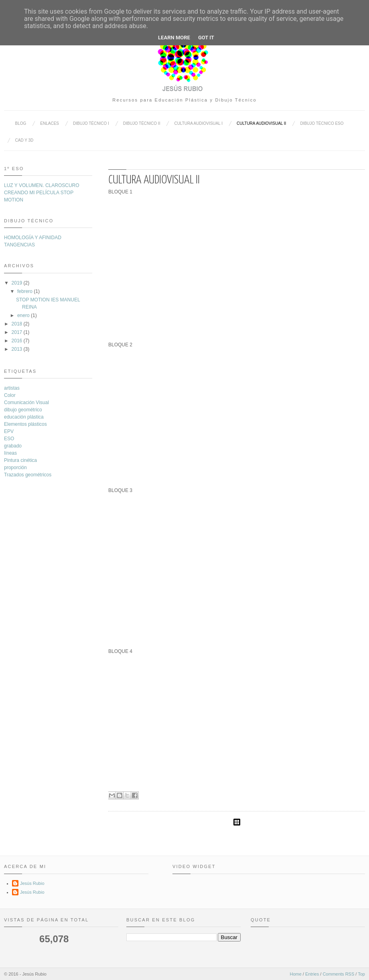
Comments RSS (338, 974)
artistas (12, 388)
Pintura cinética (20, 460)
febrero (25, 291)
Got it (206, 38)
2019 (17, 283)
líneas (10, 453)
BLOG (21, 123)
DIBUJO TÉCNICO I (91, 123)
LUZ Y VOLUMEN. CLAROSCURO (42, 185)
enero (23, 315)
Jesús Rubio (32, 883)
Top (361, 974)
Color (10, 395)
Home (295, 974)
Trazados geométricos (28, 475)
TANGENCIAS (19, 245)
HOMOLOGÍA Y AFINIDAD (33, 238)
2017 (17, 332)
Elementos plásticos (25, 424)
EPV (9, 431)
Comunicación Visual (26, 403)
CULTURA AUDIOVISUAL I (198, 123)
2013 (17, 349)
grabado (13, 446)
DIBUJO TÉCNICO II (142, 123)
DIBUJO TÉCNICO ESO (322, 123)
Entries (312, 974)
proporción (15, 468)
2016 (17, 341)
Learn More (174, 38)
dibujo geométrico (23, 410)
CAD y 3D (24, 140)
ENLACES (50, 123)
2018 (17, 324)
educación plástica (24, 417)
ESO (9, 439)
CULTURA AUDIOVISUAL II (261, 123)
